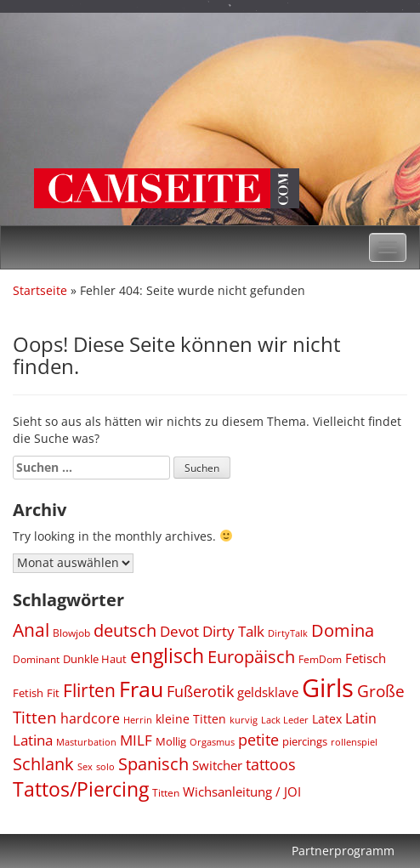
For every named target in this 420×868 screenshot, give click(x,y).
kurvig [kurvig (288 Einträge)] (244, 720)
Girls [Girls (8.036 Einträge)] (328, 688)
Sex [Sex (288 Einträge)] (85, 766)
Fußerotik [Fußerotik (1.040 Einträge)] (200, 691)
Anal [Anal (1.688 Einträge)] (31, 630)
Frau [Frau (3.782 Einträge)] (141, 689)
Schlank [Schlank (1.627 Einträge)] (43, 763)
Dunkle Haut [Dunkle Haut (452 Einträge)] (95, 659)
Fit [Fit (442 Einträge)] (53, 693)
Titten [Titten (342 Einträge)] (166, 792)
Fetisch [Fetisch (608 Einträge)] (366, 658)
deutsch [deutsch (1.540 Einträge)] (125, 630)
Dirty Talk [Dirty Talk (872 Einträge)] (233, 631)
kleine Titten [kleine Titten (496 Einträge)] (191, 719)
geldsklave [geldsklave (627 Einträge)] (268, 692)
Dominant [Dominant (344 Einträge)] (36, 659)
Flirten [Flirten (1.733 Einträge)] (89, 690)
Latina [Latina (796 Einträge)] (33, 740)
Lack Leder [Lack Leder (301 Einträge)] (285, 720)
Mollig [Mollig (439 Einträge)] (171, 741)
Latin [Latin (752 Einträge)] (361, 718)
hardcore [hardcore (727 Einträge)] (90, 718)
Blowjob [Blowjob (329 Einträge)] (71, 633)
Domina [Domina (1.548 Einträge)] (343, 630)
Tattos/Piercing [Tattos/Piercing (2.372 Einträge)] (81, 789)
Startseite (40, 290)
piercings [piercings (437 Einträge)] (305, 741)
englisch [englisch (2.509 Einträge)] (167, 656)
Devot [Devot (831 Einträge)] (179, 631)
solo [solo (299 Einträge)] (105, 766)
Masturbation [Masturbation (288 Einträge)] (86, 742)
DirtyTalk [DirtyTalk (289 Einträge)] (288, 633)
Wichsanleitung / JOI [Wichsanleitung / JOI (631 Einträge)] (242, 791)
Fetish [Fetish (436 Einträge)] (28, 693)
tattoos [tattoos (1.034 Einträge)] (271, 764)
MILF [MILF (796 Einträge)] (136, 740)
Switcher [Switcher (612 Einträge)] (217, 765)
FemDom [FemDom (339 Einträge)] (320, 659)
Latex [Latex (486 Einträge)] (327, 719)
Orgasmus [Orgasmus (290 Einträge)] (212, 742)
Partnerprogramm (343, 851)
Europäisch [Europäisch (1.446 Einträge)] (251, 657)
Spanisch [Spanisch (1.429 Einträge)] (153, 764)
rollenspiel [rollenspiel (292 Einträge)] (354, 742)
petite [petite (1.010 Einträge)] (258, 740)
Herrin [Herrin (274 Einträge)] (138, 720)
